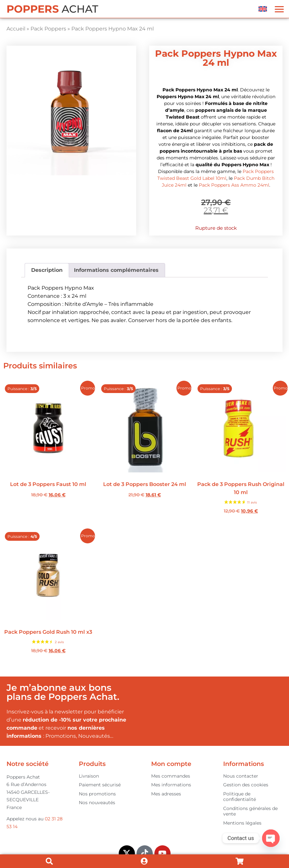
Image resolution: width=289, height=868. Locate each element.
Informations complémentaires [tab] (116, 270)
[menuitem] (263, 9)
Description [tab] (47, 270)
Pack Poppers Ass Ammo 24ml (234, 185)
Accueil (16, 29)
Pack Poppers (48, 29)
